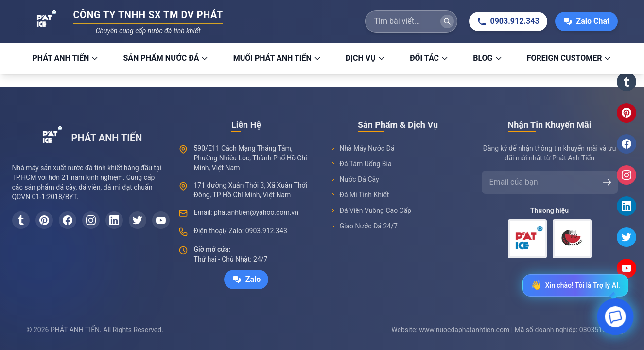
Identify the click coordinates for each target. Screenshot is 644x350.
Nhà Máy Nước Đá (362, 148)
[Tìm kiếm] (447, 21)
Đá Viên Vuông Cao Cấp (371, 210)
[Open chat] (616, 319)
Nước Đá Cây (355, 179)
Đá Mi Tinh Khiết (360, 195)
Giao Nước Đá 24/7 (364, 226)
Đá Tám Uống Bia (361, 164)
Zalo (246, 280)
